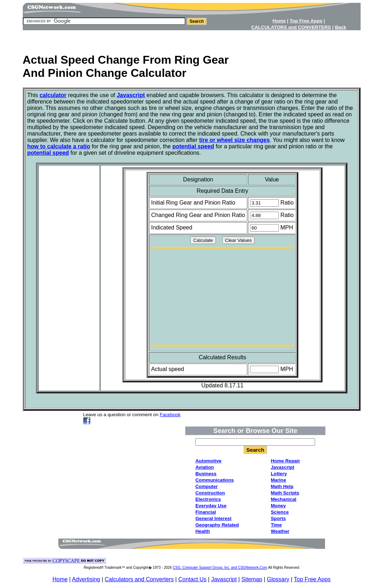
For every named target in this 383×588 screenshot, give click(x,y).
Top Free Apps (312, 579)
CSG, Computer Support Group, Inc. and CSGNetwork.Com (220, 568)
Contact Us (192, 579)
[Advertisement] (192, 39)
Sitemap (252, 579)
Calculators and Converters (139, 579)
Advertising (86, 579)
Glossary (278, 579)
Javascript (224, 579)
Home (60, 579)
